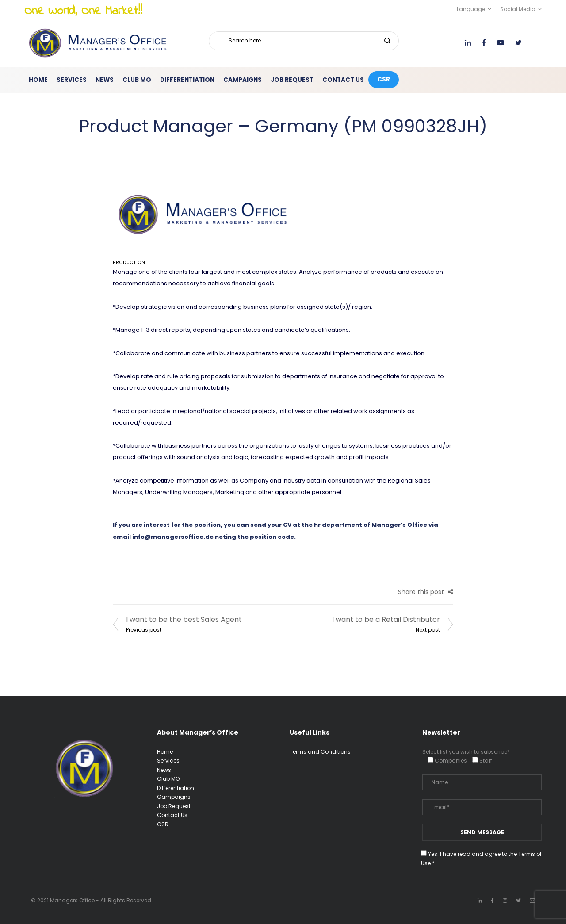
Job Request (174, 806)
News (164, 770)
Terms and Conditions (320, 752)
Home (165, 752)
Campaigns (174, 797)
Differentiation (176, 788)
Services (168, 761)
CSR (163, 824)
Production (129, 263)
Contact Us (172, 815)
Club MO (168, 779)
